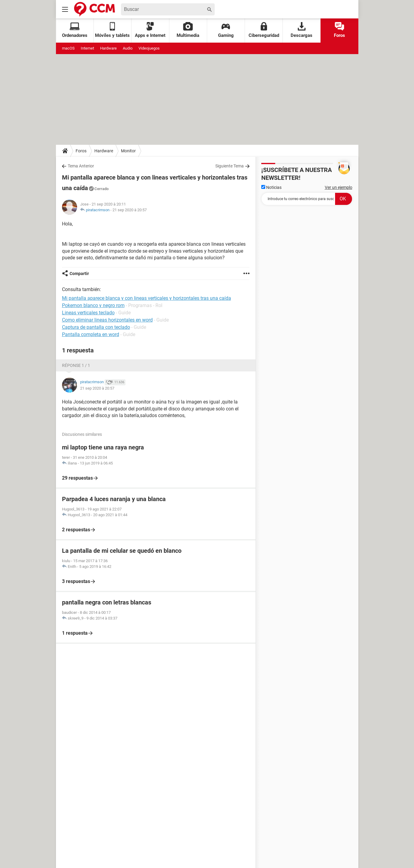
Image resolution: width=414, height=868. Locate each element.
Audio (128, 48)
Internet (87, 48)
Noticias (271, 187)
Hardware (108, 48)
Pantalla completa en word (91, 334)
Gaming (226, 30)
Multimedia (188, 30)
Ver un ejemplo (339, 187)
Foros (339, 30)
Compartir (79, 274)
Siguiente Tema (230, 166)
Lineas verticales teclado (88, 313)
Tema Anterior (81, 166)
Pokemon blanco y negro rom (93, 305)
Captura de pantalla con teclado (96, 327)
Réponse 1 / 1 (76, 365)
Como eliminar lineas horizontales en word (107, 320)
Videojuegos (149, 48)
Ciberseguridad (264, 30)
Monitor (128, 151)
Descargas (302, 30)
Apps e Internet (150, 30)
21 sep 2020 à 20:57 (130, 210)
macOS (68, 48)
